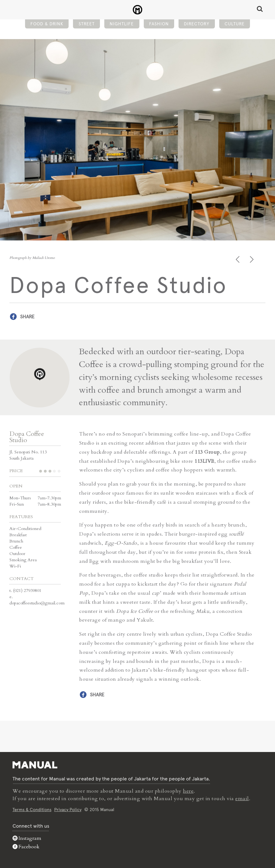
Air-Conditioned (25, 529)
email (242, 799)
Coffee (16, 547)
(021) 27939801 (27, 590)
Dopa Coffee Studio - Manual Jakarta (138, 10)
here (188, 791)
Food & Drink (47, 24)
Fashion (159, 24)
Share (27, 317)
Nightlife (122, 24)
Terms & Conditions (32, 810)
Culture (235, 24)
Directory (197, 24)
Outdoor (17, 554)
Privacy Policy (68, 810)
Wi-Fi (15, 566)
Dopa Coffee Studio (27, 437)
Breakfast (18, 535)
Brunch (16, 541)
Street (87, 24)
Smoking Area (23, 560)
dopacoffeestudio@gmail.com (37, 603)
